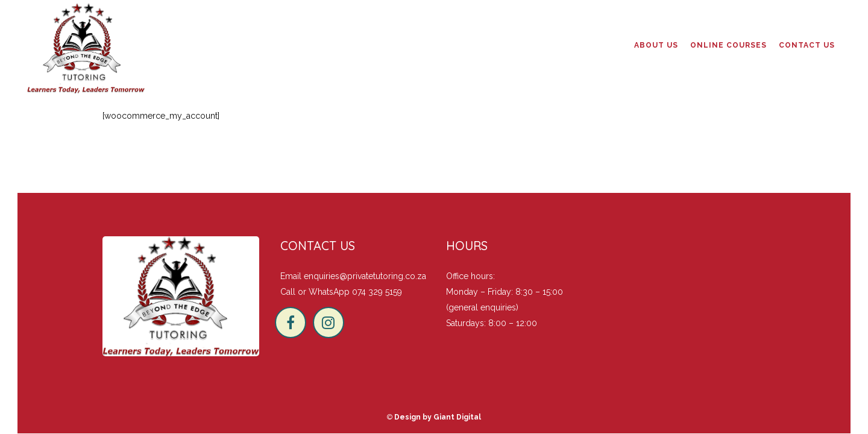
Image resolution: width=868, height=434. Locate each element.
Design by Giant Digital (438, 417)
